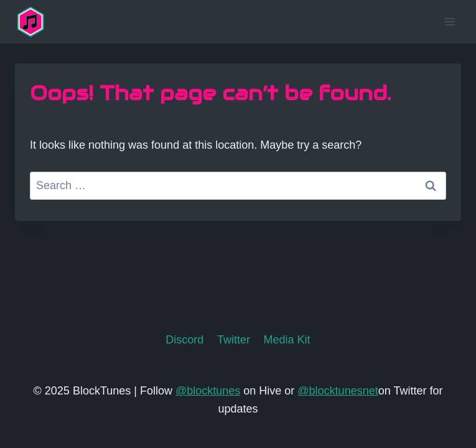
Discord (184, 340)
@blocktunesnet (338, 391)
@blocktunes (208, 391)
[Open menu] (450, 21)
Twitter (234, 340)
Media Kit (287, 340)
